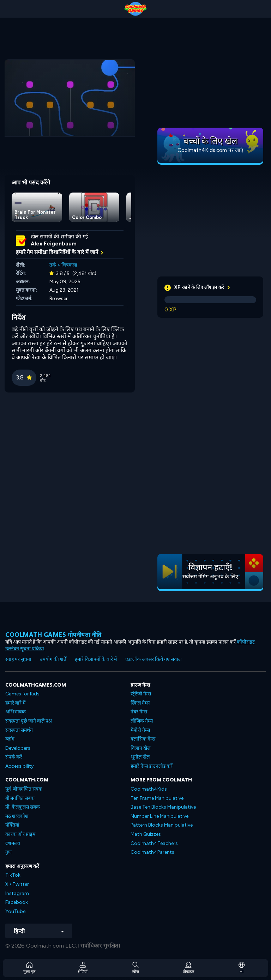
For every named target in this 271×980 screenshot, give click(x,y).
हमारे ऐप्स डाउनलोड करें (152, 766)
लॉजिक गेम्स (142, 721)
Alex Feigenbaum (54, 244)
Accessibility (19, 766)
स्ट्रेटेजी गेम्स (141, 694)
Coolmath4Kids (149, 789)
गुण (8, 852)
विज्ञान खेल (140, 748)
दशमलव (13, 843)
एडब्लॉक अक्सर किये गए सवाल (153, 659)
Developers (18, 748)
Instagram (17, 893)
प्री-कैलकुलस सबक (23, 807)
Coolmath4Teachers (154, 843)
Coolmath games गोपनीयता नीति (53, 635)
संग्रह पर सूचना (18, 659)
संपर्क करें (14, 757)
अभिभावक (16, 712)
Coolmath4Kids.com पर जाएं (210, 150)
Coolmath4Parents (152, 852)
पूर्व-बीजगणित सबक (24, 789)
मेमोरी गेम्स (140, 730)
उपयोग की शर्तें (53, 659)
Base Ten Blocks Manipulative (163, 807)
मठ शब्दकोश (17, 816)
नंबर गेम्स (139, 712)
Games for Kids (22, 694)
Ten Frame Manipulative (157, 798)
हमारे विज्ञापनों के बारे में (96, 659)
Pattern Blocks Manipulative (162, 825)
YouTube (15, 911)
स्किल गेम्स (140, 703)
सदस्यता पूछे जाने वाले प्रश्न (29, 721)
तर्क (53, 265)
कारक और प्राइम (20, 834)
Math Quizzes (146, 834)
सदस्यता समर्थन (19, 730)
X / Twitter (17, 884)
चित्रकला (69, 265)
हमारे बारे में (15, 703)
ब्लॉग (10, 739)
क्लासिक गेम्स (143, 739)
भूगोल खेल (140, 757)
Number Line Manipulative (159, 816)
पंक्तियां (12, 825)
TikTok (13, 875)
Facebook (17, 902)
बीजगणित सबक (20, 798)
